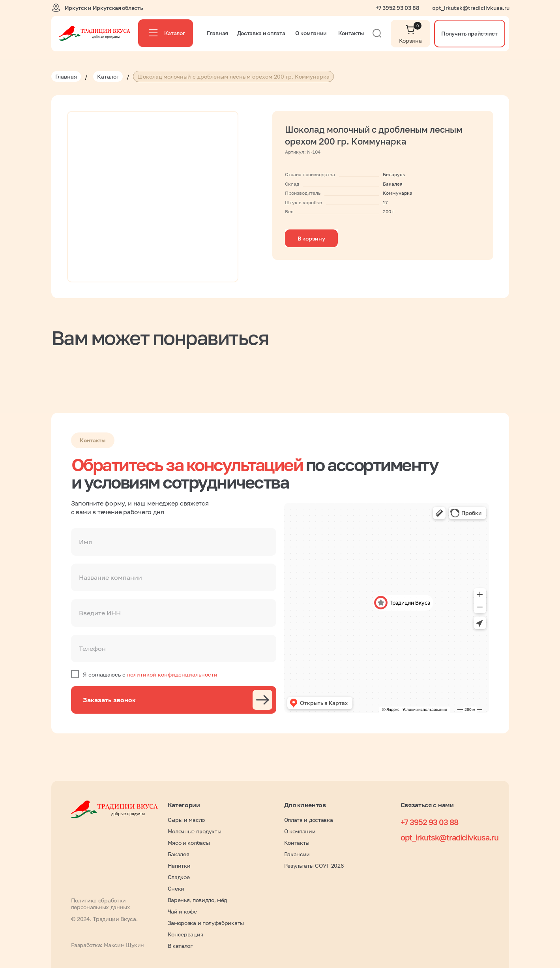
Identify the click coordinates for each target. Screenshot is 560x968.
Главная (66, 76)
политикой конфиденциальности (172, 674)
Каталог (108, 76)
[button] (470, 34)
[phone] (174, 648)
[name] (174, 542)
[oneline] (174, 577)
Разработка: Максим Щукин (108, 945)
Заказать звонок (109, 700)
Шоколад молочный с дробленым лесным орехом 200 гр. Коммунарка (233, 76)
